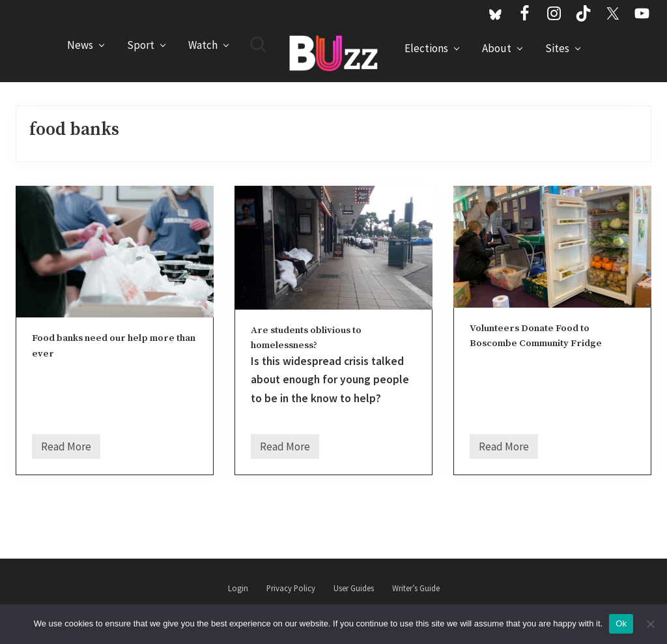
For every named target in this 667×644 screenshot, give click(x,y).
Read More (66, 449)
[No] (651, 624)
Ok (621, 623)
